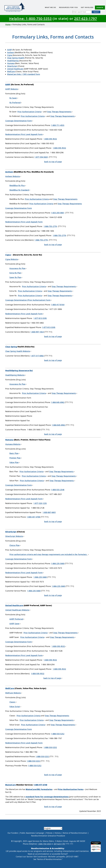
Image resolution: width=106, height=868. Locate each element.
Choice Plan (15, 545)
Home (8, 24)
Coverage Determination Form (19, 121)
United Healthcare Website (18, 610)
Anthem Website (13, 176)
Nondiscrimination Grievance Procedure (48, 836)
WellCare (11, 71)
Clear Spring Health (16, 58)
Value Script (15, 707)
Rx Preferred (16, 103)
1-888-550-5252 (58, 734)
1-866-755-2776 (50, 226)
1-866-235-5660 (58, 563)
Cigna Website (12, 259)
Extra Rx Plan (16, 273)
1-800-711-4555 (58, 125)
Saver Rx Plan (16, 277)
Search (96, 12)
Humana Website (14, 444)
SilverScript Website (15, 536)
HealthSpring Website (16, 375)
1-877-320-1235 (40, 503)
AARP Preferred (17, 619)
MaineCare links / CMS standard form (24, 74)
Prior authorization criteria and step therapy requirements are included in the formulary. (49, 554)
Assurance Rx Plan (18, 268)
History (58, 833)
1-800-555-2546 (58, 490)
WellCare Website (14, 693)
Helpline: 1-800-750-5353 (30, 19)
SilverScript (12, 66)
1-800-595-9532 (50, 139)
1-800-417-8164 (58, 305)
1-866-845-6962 (58, 402)
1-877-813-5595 (40, 318)
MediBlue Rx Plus (18, 185)
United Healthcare (15, 69)
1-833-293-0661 (58, 213)
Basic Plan (15, 453)
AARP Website (12, 89)
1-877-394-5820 (41, 157)
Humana (11, 63)
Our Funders (13, 833)
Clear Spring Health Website (18, 351)
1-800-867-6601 (49, 512)
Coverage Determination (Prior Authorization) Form (29, 300)
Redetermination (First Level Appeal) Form (25, 134)
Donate (100, 8)
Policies (49, 833)
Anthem (11, 52)
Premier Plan (16, 458)
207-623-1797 (86, 19)
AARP (10, 50)
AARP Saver (15, 624)
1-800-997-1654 (37, 332)
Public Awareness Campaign (32, 833)
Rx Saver (14, 98)
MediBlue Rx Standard (20, 190)
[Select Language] (53, 828)
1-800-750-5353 (44, 844)
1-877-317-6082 (37, 356)
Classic (13, 702)
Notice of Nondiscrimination (75, 833)
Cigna (10, 55)
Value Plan (15, 462)
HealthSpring (13, 61)
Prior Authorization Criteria (30, 112)
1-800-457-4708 (33, 517)
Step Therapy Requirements (60, 112)
